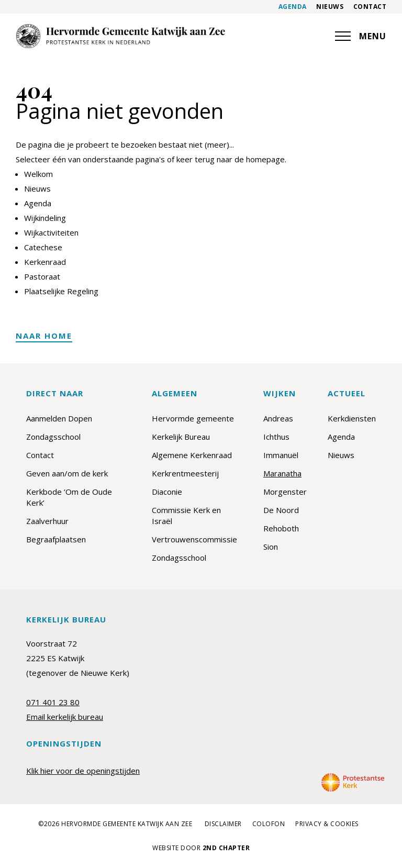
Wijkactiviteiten (51, 232)
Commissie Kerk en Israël (186, 515)
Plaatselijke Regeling (61, 291)
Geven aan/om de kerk (67, 473)
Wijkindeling (45, 218)
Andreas (278, 418)
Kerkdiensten (352, 418)
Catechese (43, 247)
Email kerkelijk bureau (65, 717)
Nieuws (330, 7)
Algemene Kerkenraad (192, 455)
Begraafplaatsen (56, 539)
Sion (271, 547)
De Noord (281, 510)
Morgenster (285, 492)
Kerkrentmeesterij (185, 473)
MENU (361, 36)
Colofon (269, 824)
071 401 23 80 (53, 702)
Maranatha (282, 473)
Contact (370, 7)
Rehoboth (281, 528)
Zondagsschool (53, 437)
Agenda (293, 7)
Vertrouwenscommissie (194, 539)
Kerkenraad (45, 262)
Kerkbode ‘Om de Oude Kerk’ (69, 497)
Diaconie (167, 492)
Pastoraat (42, 276)
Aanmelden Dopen (59, 418)
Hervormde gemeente (193, 418)
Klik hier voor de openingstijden (83, 771)
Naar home (44, 336)
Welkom (38, 174)
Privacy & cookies (327, 824)
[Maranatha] (120, 36)
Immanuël (281, 455)
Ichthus (276, 437)
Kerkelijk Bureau (181, 437)
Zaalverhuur (47, 521)
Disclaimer (223, 824)
